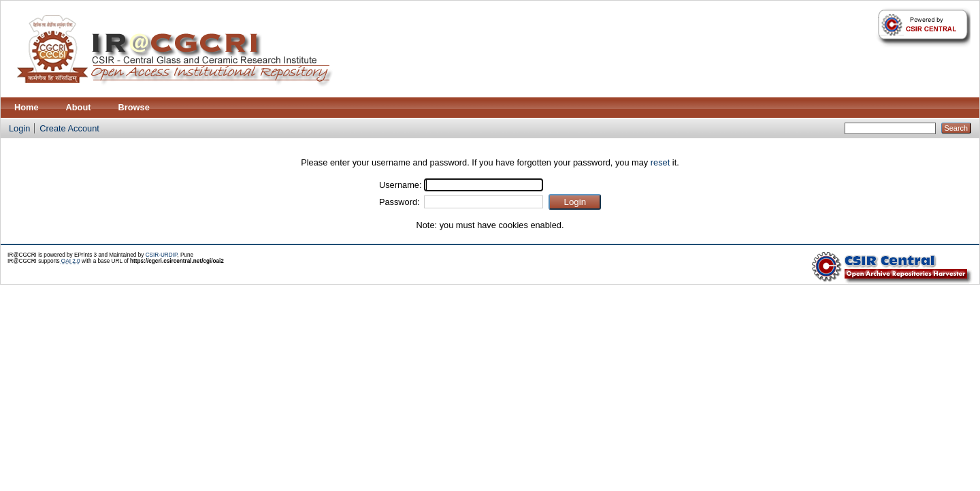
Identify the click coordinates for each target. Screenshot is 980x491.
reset (660, 162)
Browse (134, 107)
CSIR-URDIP (162, 255)
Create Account (69, 128)
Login (19, 128)
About (79, 107)
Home (27, 107)
